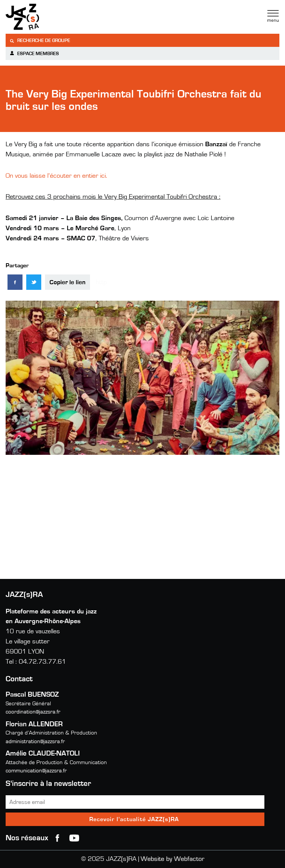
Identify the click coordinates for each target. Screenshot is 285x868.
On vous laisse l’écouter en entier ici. (56, 176)
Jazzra (52, 17)
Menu (273, 16)
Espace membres (34, 53)
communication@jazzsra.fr (36, 771)
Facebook (57, 838)
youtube (74, 838)
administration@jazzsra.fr (35, 741)
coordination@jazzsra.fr (33, 712)
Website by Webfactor (172, 859)
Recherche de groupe (40, 41)
